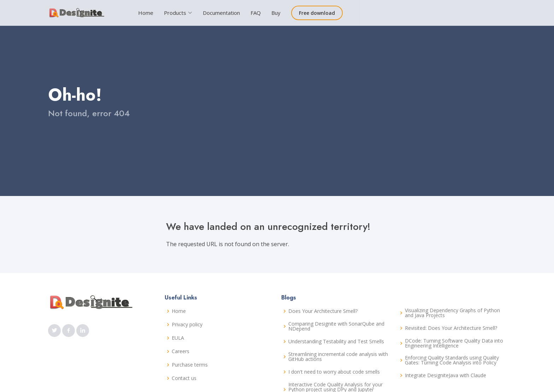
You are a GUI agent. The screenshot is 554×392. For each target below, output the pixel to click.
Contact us (184, 378)
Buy (276, 13)
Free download (317, 13)
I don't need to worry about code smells (334, 372)
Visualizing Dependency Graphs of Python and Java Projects (452, 313)
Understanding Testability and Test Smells (336, 341)
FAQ (256, 13)
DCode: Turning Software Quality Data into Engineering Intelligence (454, 343)
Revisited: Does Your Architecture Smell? (451, 328)
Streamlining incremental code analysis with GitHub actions (338, 357)
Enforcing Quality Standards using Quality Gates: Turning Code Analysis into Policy (452, 360)
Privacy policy (187, 325)
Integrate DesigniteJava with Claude (446, 375)
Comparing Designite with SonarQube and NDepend (336, 326)
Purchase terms (190, 365)
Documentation (221, 13)
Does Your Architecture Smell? (323, 311)
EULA (178, 338)
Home (146, 13)
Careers (181, 351)
